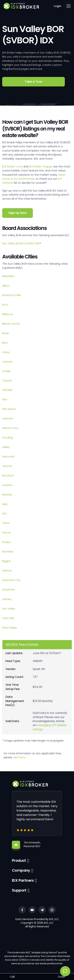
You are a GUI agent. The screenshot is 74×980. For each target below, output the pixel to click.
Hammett (9, 457)
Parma (6, 533)
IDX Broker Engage (41, 167)
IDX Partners (23, 880)
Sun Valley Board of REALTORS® (22, 243)
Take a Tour (34, 82)
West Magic (10, 628)
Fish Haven (9, 409)
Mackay (7, 495)
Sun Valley (9, 609)
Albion (6, 286)
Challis (6, 371)
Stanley (7, 599)
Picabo (7, 542)
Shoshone (9, 590)
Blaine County (11, 324)
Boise (6, 333)
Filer (5, 400)
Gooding (8, 438)
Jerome (7, 466)
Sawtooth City (11, 580)
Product (19, 860)
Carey (6, 352)
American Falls (11, 295)
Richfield (8, 552)
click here (19, 757)
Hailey (6, 447)
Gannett (8, 419)
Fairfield (7, 390)
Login (57, 6)
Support (19, 890)
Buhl (5, 343)
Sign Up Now (18, 213)
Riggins (7, 561)
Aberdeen (8, 276)
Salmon (7, 571)
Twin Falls (8, 618)
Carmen (8, 362)
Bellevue (8, 314)
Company (21, 870)
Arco (5, 305)
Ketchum (8, 476)
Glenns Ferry (10, 428)
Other (6, 523)
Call (12, 977)
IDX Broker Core (13, 167)
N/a (4, 514)
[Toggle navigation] (68, 6)
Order (62, 977)
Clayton (7, 381)
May (5, 504)
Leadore (7, 485)
